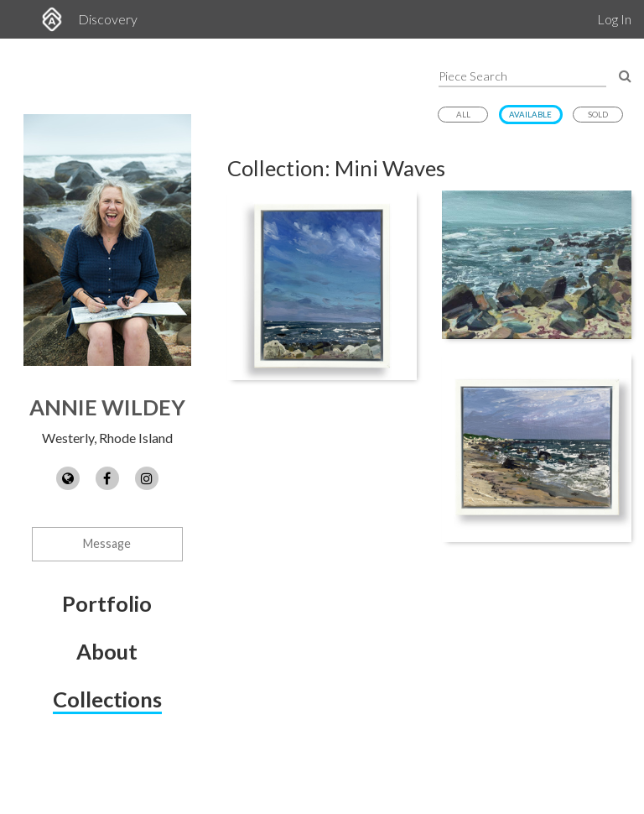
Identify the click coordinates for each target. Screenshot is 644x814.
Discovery (108, 19)
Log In (614, 19)
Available (530, 115)
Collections (107, 699)
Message (107, 543)
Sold (598, 115)
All (463, 115)
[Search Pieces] (625, 75)
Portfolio (107, 603)
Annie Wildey (107, 407)
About (107, 651)
